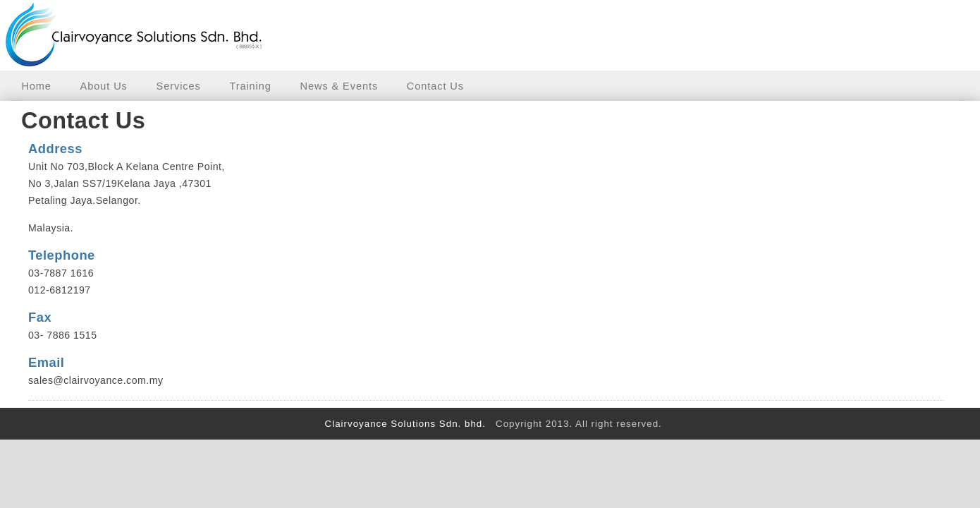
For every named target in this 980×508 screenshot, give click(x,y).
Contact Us (435, 86)
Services (179, 86)
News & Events (339, 86)
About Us (104, 86)
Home (36, 86)
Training (250, 86)
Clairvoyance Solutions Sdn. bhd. (403, 424)
